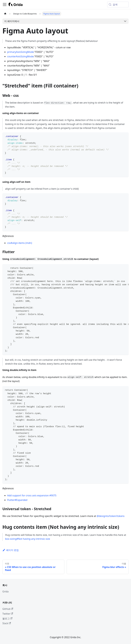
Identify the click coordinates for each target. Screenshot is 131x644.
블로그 (7, 618)
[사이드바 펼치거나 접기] (5, 5)
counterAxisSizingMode (20, 56)
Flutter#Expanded (17, 500)
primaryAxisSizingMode (20, 52)
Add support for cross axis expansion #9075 (32, 495)
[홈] (5, 14)
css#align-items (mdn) (20, 243)
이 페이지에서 (12, 21)
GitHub (8, 609)
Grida (5, 591)
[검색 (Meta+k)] (118, 5)
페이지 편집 (11, 550)
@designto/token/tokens (111, 516)
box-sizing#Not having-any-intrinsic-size (28, 539)
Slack (7, 623)
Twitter (8, 614)
